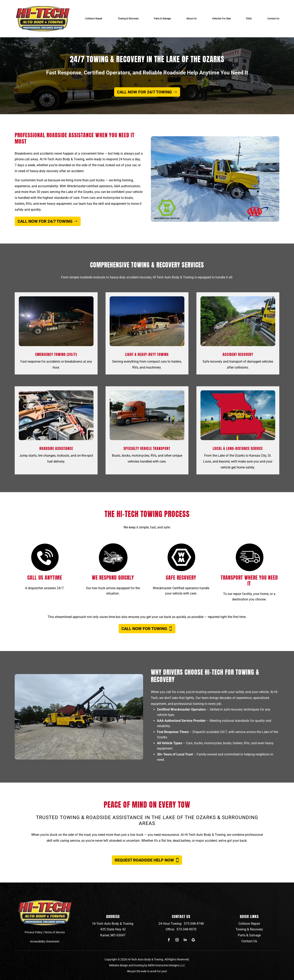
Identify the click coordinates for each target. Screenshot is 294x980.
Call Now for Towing (144, 629)
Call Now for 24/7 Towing (144, 92)
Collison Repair (249, 924)
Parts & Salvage (162, 19)
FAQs (249, 19)
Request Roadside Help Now (144, 860)
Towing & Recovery (128, 19)
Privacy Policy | (34, 932)
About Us (192, 19)
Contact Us (273, 19)
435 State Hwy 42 (113, 929)
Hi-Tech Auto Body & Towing (113, 924)
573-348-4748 (194, 924)
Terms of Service (54, 932)
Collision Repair (94, 19)
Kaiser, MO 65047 (113, 935)
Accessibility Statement (45, 941)
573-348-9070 (186, 929)
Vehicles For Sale (221, 19)
